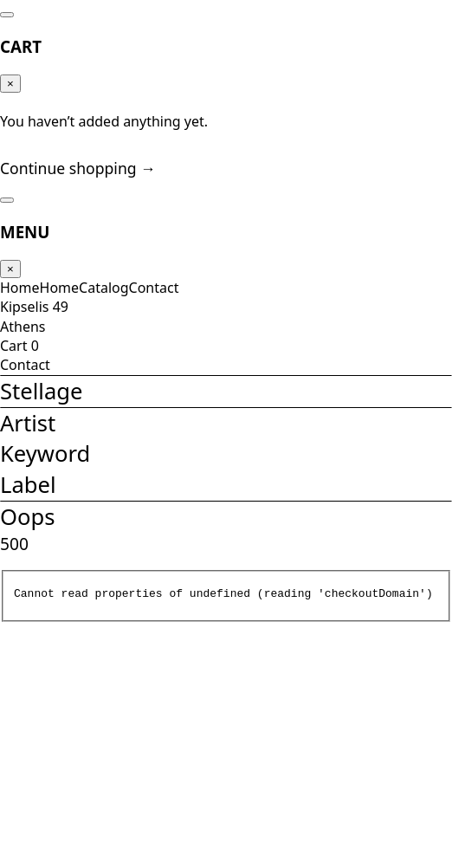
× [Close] (17, 83)
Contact (139, 311)
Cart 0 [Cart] (24, 400)
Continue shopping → (71, 193)
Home (24, 311)
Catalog (96, 311)
